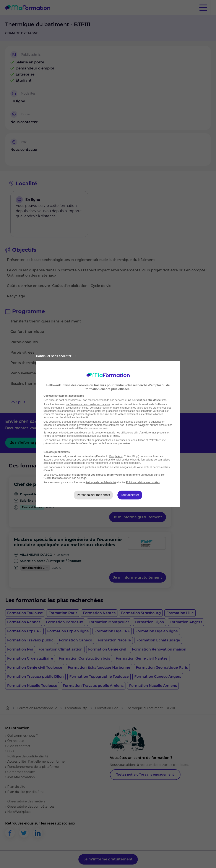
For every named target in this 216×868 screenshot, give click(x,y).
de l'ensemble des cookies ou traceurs (88, 404)
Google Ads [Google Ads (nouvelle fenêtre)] (116, 456)
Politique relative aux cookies (143, 482)
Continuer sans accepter (56, 356)
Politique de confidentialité (101, 482)
